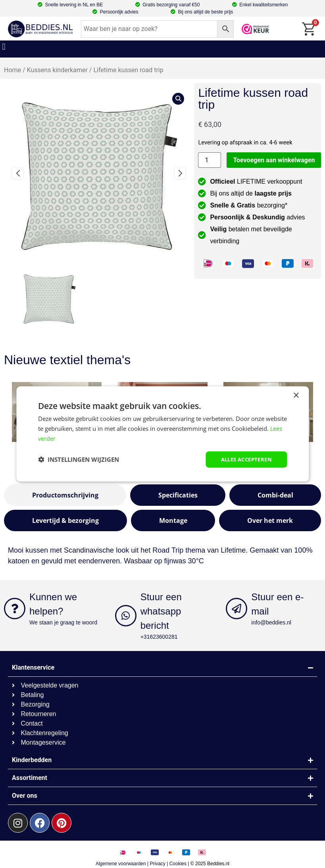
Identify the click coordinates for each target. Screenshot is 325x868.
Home (12, 70)
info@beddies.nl (271, 622)
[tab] (65, 495)
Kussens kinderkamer (57, 70)
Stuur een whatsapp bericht (161, 611)
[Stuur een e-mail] (237, 609)
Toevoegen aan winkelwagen (274, 160)
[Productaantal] (210, 160)
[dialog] (162, 434)
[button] (4, 47)
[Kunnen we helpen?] (15, 609)
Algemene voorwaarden (121, 864)
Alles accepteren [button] (244, 459)
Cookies (178, 864)
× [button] (296, 395)
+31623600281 (159, 637)
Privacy (158, 864)
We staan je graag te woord (63, 622)
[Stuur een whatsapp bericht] (126, 616)
